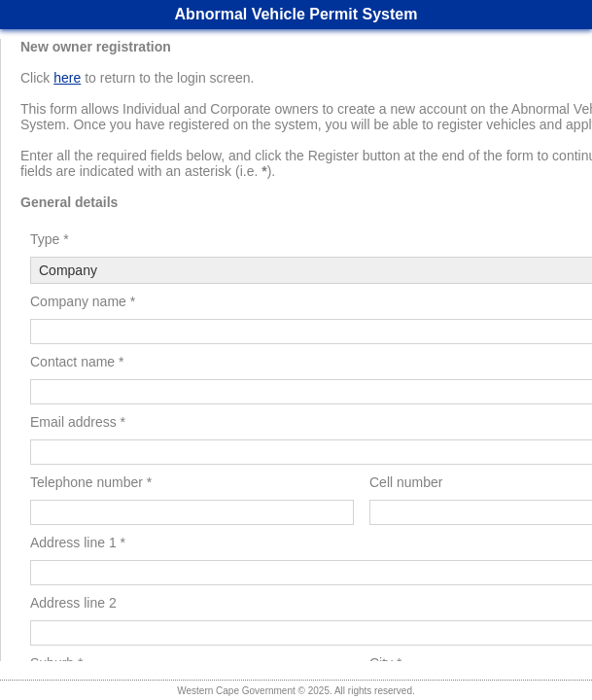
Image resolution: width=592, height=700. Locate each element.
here (67, 78)
